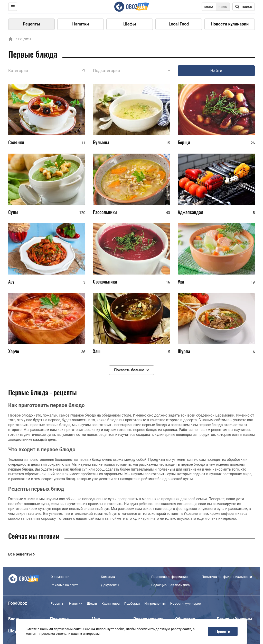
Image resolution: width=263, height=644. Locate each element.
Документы (110, 585)
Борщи (184, 142)
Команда (108, 577)
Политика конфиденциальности (227, 577)
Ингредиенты (155, 603)
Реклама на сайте (64, 585)
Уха (181, 281)
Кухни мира (110, 603)
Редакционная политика (171, 585)
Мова (209, 7)
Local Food (179, 24)
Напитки (81, 24)
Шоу (12, 631)
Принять (223, 631)
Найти (216, 71)
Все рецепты (20, 554)
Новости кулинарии (230, 24)
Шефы (130, 24)
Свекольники (105, 281)
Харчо (14, 351)
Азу (11, 281)
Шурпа (184, 351)
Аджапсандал (190, 212)
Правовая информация (170, 577)
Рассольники (105, 212)
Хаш (97, 351)
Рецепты (32, 24)
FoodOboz (18, 603)
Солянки (16, 142)
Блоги (14, 619)
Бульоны (101, 142)
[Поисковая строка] (244, 7)
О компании (60, 577)
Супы (13, 212)
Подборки (132, 603)
